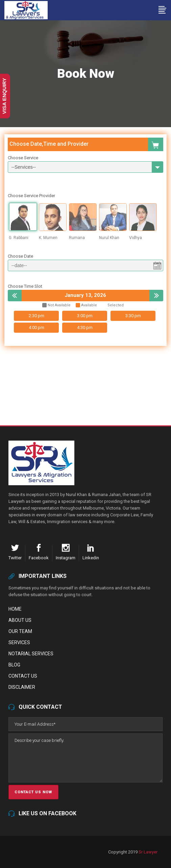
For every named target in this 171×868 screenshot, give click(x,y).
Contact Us (23, 676)
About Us (20, 620)
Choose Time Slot (25, 286)
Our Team (20, 631)
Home (15, 609)
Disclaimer (22, 687)
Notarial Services (31, 654)
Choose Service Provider (31, 196)
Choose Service (23, 158)
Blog (14, 665)
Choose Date (20, 256)
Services (19, 642)
